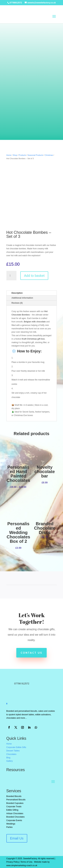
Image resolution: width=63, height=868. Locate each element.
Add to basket (34, 276)
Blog (8, 758)
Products (22, 155)
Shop (15, 155)
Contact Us (32, 653)
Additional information (22, 298)
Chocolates (11, 754)
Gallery (10, 761)
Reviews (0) (17, 303)
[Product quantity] (11, 276)
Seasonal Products (35, 155)
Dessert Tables (13, 751)
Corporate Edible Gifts (16, 747)
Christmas (49, 155)
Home (9, 155)
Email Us (17, 838)
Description (17, 293)
